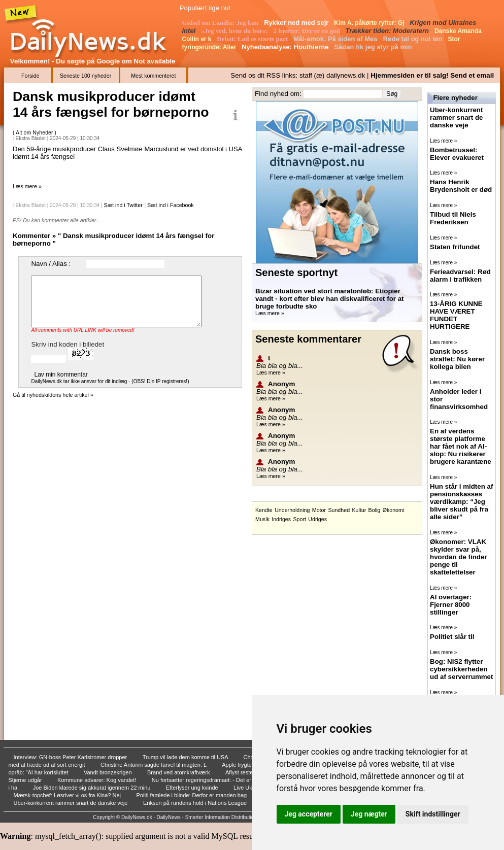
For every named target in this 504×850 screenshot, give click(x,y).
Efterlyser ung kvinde (193, 788)
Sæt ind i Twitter (123, 205)
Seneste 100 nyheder (86, 76)
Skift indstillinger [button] (433, 814)
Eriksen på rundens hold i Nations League (196, 803)
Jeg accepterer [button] (309, 814)
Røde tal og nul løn (413, 39)
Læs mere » (27, 186)
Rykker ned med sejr (297, 23)
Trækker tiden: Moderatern (388, 31)
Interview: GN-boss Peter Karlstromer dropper (71, 757)
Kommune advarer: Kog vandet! (97, 780)
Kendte (264, 510)
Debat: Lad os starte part (253, 39)
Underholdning (292, 510)
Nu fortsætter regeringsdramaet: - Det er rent (208, 780)
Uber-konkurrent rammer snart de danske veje (72, 803)
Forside (30, 76)
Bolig (375, 510)
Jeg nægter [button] (369, 814)
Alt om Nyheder (35, 132)
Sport (299, 519)
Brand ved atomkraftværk (179, 772)
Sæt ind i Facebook (171, 205)
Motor (319, 510)
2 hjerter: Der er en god (307, 31)
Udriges (317, 519)
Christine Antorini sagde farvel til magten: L (154, 765)
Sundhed (339, 510)
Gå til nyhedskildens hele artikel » (53, 395)
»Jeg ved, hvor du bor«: (235, 31)
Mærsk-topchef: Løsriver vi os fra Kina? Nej (68, 795)
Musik (262, 519)
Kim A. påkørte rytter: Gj (370, 23)
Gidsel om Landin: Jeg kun (221, 23)
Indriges (281, 519)
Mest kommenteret (153, 76)
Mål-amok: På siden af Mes (336, 39)
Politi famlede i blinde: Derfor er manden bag (192, 795)
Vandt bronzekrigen (109, 772)
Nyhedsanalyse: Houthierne (286, 47)
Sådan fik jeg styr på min (374, 47)
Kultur (359, 510)
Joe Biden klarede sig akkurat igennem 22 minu (93, 788)
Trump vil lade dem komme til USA (186, 757)
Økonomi (394, 510)
